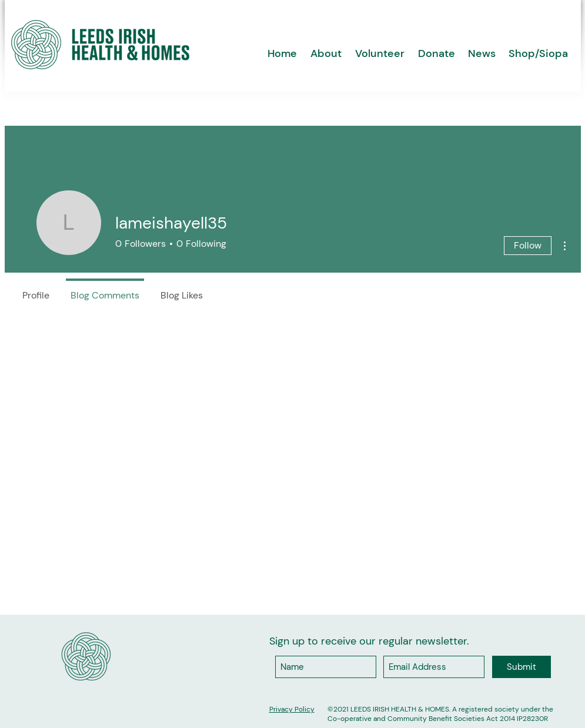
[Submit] (522, 667)
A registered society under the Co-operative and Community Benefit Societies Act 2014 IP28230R (440, 714)
